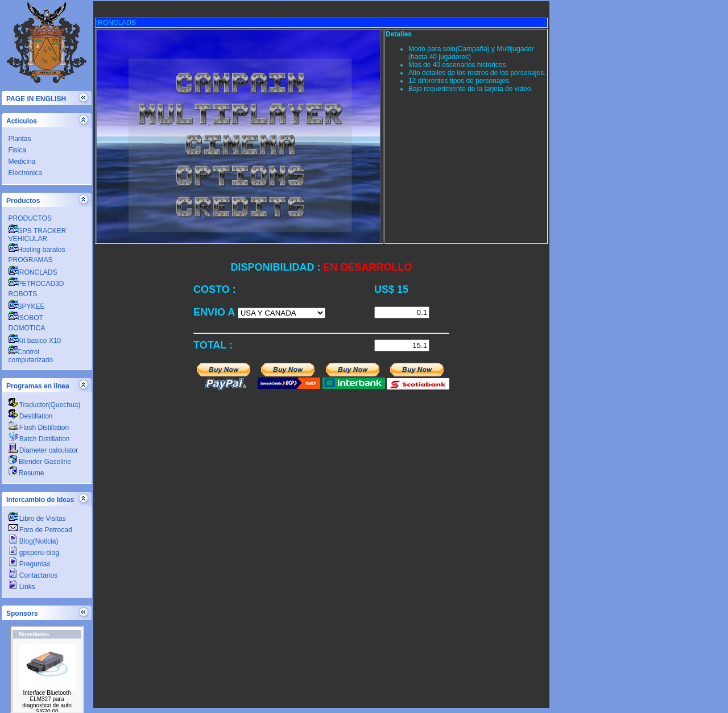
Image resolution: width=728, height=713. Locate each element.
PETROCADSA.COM (47, 669)
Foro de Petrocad (40, 530)
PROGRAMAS (31, 260)
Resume (26, 473)
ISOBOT (26, 318)
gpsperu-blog (34, 553)
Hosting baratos (37, 250)
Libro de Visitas (37, 519)
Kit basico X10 (35, 341)
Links (22, 587)
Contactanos (33, 575)
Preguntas (30, 564)
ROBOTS (23, 294)
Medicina (22, 161)
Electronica (25, 173)
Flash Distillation (39, 428)
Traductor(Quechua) (45, 405)
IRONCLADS (33, 272)
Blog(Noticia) (34, 541)
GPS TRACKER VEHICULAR (38, 235)
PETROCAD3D (36, 284)
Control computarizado (31, 356)
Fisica (17, 150)
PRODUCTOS (30, 218)
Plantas (20, 139)
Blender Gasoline (40, 462)
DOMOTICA (27, 328)
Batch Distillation (39, 439)
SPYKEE (27, 306)
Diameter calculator (44, 450)
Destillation (31, 416)
